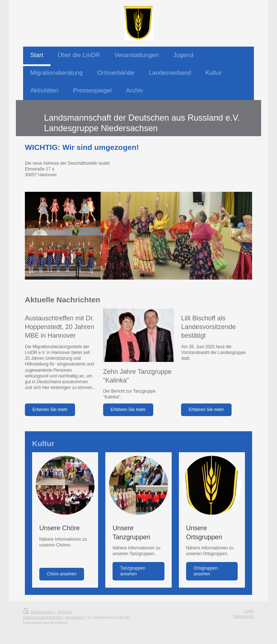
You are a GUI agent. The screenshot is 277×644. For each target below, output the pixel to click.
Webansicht (244, 616)
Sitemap (64, 612)
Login (249, 611)
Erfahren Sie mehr (50, 410)
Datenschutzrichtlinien (43, 617)
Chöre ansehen (62, 574)
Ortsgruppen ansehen (206, 571)
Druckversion (39, 612)
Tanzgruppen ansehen (133, 571)
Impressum (75, 617)
